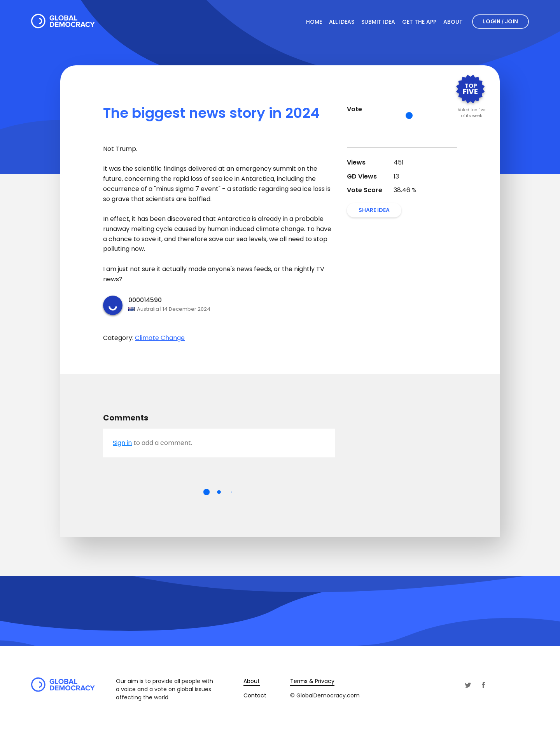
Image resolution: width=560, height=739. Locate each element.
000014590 (145, 300)
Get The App (419, 22)
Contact (255, 695)
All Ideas (342, 22)
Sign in (122, 443)
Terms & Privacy (312, 681)
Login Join (500, 21)
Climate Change (160, 338)
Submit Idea (378, 22)
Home (314, 22)
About (453, 22)
